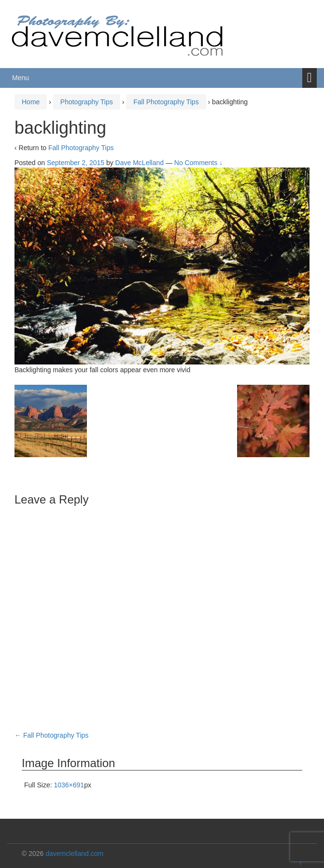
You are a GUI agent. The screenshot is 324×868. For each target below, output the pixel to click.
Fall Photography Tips (166, 102)
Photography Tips (87, 102)
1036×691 (69, 785)
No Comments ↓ (198, 163)
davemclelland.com (74, 854)
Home (31, 102)
